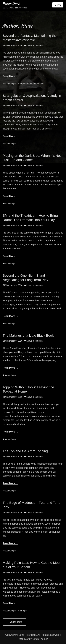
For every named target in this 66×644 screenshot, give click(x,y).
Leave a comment (35, 45)
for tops (23, 611)
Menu (58, 5)
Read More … (10, 76)
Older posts (14, 622)
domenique (38, 84)
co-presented (26, 84)
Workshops (10, 84)
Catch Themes (40, 639)
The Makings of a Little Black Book (28, 335)
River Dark (11, 4)
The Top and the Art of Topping (25, 451)
